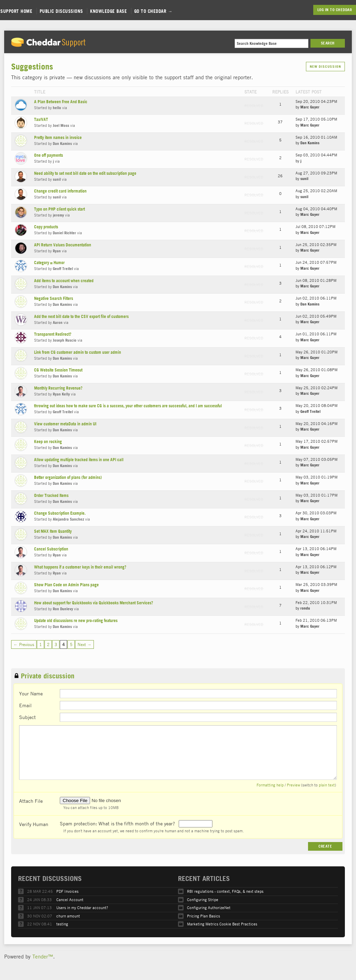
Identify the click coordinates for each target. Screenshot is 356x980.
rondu (305, 608)
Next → (84, 644)
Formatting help (270, 785)
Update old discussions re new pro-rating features (76, 620)
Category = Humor (49, 263)
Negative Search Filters (54, 298)
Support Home (16, 11)
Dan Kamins (62, 144)
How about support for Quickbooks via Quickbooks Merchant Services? (94, 603)
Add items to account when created (64, 281)
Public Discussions (61, 11)
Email (25, 705)
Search (328, 43)
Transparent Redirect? (53, 334)
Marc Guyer (310, 107)
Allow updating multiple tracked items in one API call (79, 460)
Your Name (31, 693)
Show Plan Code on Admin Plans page (66, 585)
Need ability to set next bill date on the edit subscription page (85, 173)
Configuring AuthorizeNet (209, 908)
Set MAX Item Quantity (53, 531)
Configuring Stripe (203, 900)
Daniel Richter (64, 233)
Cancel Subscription (51, 549)
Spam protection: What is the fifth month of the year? (118, 823)
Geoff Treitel (63, 269)
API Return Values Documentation (63, 245)
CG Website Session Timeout (58, 370)
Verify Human (34, 824)
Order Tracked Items (51, 495)
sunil (57, 179)
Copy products (46, 227)
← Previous (24, 644)
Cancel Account (70, 900)
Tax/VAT (41, 119)
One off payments (48, 155)
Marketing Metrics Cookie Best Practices (222, 924)
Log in (323, 10)
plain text (327, 785)
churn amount (68, 916)
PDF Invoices (67, 891)
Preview (293, 785)
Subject (27, 717)
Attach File (31, 801)
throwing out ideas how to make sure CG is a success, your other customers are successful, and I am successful (128, 406)
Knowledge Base (108, 11)
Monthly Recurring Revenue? (58, 388)
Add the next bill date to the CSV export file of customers (81, 316)
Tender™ (43, 956)
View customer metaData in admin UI (65, 424)
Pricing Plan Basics (204, 916)
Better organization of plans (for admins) (68, 477)
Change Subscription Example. (60, 513)
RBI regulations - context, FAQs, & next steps (225, 891)
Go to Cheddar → (153, 11)
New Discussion (325, 67)
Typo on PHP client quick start (59, 209)
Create (325, 846)
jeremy (58, 215)
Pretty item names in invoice (58, 137)
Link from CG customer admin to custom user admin (78, 352)
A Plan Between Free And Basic (61, 102)
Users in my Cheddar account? (82, 908)
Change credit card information (60, 191)
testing (62, 924)
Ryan (57, 251)
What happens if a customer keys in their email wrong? (80, 567)
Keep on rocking (48, 442)
